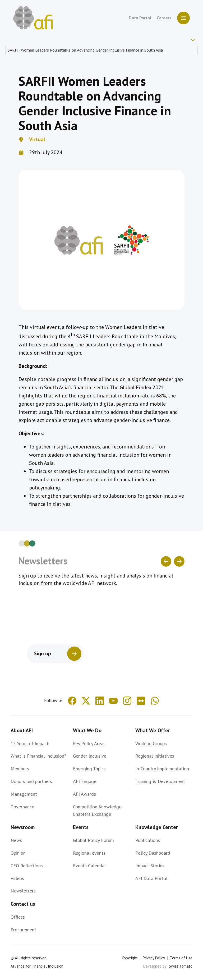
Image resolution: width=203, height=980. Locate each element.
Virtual (37, 139)
